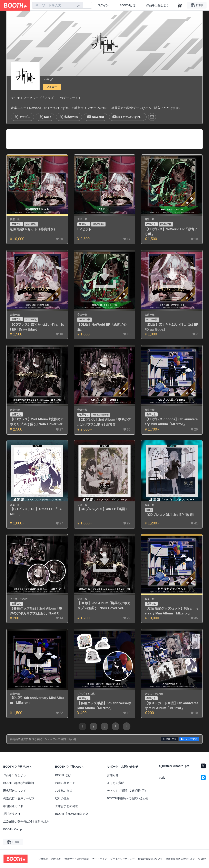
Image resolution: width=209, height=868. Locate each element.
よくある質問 (116, 783)
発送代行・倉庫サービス (19, 798)
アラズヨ (49, 80)
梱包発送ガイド (13, 806)
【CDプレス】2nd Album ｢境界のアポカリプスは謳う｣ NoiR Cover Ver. (37, 422)
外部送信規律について (150, 859)
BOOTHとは (127, 5)
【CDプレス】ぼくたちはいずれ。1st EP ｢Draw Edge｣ (37, 327)
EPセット (84, 229)
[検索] (79, 5)
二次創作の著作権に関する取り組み (26, 822)
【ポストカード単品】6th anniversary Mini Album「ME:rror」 (172, 706)
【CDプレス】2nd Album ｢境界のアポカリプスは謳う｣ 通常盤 (104, 422)
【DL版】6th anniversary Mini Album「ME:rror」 (37, 700)
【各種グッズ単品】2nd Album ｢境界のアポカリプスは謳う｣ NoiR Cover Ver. (37, 611)
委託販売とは (12, 814)
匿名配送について (15, 791)
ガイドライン (100, 859)
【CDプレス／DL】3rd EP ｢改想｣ (170, 515)
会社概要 (43, 859)
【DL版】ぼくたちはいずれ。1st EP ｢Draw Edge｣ (171, 327)
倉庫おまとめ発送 (67, 806)
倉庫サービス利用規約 (77, 859)
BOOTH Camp (13, 829)
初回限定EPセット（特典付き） (33, 229)
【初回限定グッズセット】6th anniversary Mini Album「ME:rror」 (171, 611)
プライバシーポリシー (122, 859)
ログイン (103, 5)
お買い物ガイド (65, 783)
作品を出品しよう (158, 5)
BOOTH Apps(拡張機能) (19, 783)
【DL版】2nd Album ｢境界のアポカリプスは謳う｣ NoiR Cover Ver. (104, 606)
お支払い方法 (64, 791)
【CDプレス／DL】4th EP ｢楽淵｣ (102, 509)
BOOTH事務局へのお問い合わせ (128, 798)
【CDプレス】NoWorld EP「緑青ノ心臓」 (171, 232)
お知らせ (113, 775)
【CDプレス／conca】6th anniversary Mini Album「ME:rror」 (171, 422)
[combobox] (57, 5)
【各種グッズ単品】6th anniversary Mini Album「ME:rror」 (104, 706)
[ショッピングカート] (180, 5)
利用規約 (56, 859)
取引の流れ (62, 798)
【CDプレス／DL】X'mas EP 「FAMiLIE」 (36, 511)
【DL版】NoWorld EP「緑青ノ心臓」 (102, 327)
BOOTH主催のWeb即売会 (72, 814)
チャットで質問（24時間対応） (127, 791)
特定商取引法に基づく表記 (180, 859)
